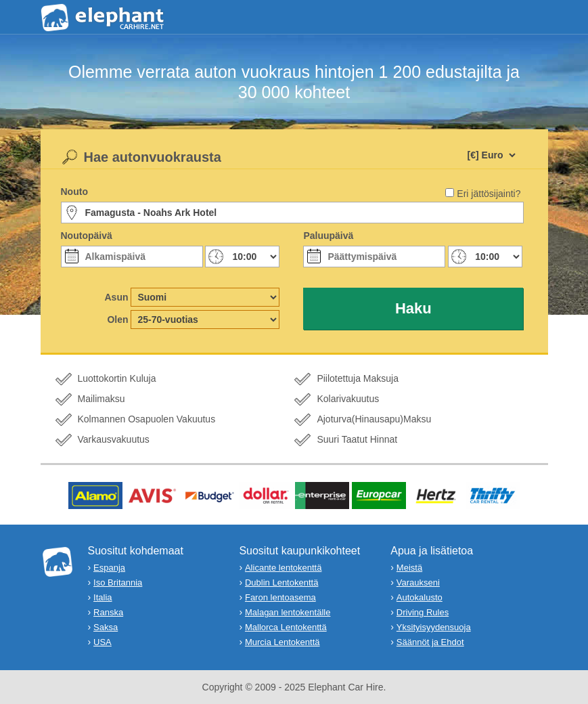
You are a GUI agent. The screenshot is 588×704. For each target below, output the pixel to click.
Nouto (74, 192)
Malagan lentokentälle (288, 612)
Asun (117, 297)
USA (103, 642)
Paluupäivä (328, 236)
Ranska (108, 612)
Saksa (106, 627)
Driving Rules (423, 612)
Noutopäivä (87, 236)
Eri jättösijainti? (489, 194)
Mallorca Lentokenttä (286, 627)
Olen (117, 320)
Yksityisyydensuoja (434, 627)
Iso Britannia (118, 582)
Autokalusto (420, 597)
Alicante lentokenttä (283, 568)
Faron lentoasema (280, 597)
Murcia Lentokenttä (282, 642)
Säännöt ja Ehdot (430, 642)
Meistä (409, 568)
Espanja (109, 568)
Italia (103, 597)
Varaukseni (418, 582)
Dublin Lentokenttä (281, 582)
